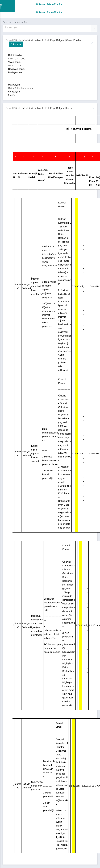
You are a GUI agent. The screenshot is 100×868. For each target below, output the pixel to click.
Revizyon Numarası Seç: (15, 22)
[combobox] (50, 28)
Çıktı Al (16, 44)
